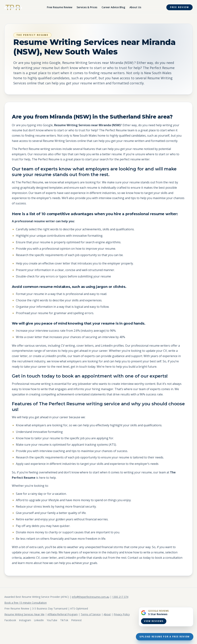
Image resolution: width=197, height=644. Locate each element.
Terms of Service (91, 614)
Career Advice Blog (113, 7)
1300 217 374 (120, 597)
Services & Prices (87, 7)
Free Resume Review (60, 7)
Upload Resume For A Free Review (165, 637)
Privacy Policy (122, 614)
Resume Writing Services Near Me (24, 614)
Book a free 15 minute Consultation (26, 603)
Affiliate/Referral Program (63, 614)
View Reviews (154, 621)
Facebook (10, 620)
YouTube (52, 620)
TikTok (64, 620)
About (107, 614)
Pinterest (76, 620)
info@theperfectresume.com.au (91, 597)
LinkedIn (39, 620)
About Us (135, 7)
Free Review (179, 7)
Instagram (25, 620)
